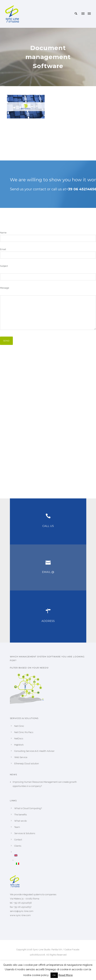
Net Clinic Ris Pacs (24, 732)
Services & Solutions (25, 833)
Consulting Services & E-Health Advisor (34, 751)
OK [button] (54, 975)
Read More (66, 975)
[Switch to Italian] (51, 864)
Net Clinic (19, 726)
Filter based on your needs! (29, 668)
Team (17, 827)
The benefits (20, 815)
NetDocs (19, 739)
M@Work (19, 745)
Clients (18, 846)
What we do (20, 821)
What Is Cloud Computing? (28, 808)
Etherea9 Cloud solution (27, 764)
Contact (18, 840)
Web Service (21, 757)
